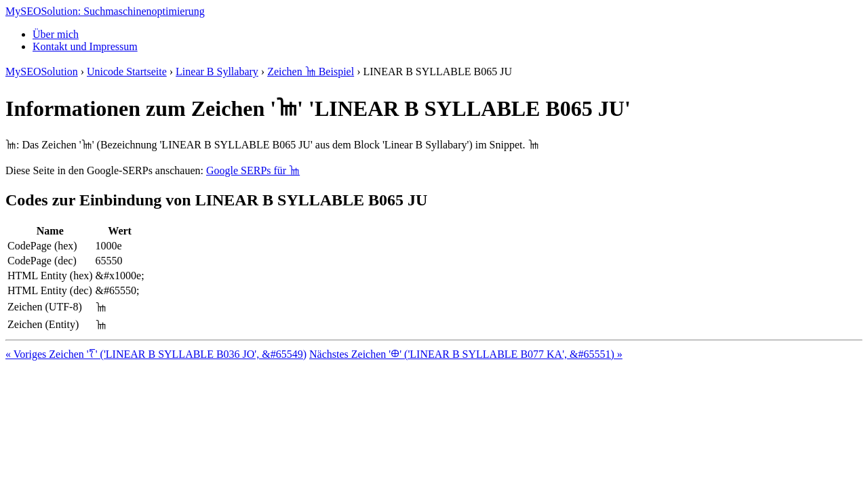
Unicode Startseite (127, 72)
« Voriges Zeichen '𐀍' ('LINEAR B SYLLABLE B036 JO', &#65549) (156, 354)
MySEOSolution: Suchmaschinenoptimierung (105, 11)
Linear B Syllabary (217, 72)
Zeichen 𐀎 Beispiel (311, 72)
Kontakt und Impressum (85, 46)
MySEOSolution (42, 72)
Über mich (56, 34)
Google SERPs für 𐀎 (253, 170)
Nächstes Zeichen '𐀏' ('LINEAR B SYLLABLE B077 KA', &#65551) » (466, 354)
